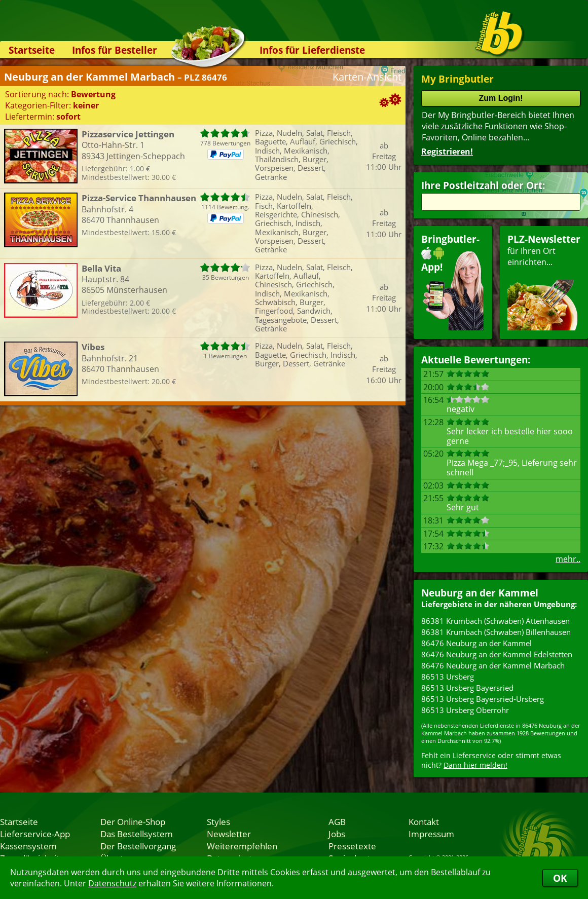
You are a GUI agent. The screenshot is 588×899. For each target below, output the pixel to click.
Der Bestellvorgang (138, 846)
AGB (337, 821)
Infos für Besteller (115, 50)
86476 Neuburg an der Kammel (476, 643)
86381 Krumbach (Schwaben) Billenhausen (496, 632)
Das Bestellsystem (137, 834)
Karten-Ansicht (367, 77)
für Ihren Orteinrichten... (544, 282)
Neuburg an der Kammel (480, 593)
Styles (218, 821)
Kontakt (424, 821)
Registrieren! (447, 152)
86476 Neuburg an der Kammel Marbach (493, 665)
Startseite (32, 50)
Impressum (431, 834)
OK (560, 878)
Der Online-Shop (133, 821)
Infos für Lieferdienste (312, 50)
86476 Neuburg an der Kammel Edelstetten (497, 654)
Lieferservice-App (35, 834)
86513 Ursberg (448, 677)
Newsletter (229, 834)
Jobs (337, 834)
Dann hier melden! (475, 765)
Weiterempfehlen (242, 846)
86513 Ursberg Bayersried (467, 688)
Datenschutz (112, 883)
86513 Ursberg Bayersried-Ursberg (483, 699)
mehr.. (568, 559)
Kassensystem (28, 846)
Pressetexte (352, 846)
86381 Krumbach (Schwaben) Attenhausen (495, 621)
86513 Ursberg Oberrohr (465, 710)
